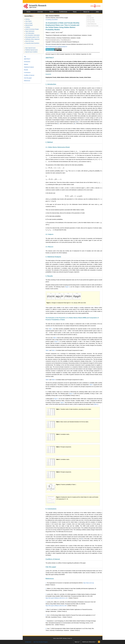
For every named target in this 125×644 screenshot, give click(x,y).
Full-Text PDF (90, 18)
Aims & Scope (28, 23)
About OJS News (29, 41)
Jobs (97, 12)
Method (26, 64)
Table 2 (55, 338)
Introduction (27, 62)
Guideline (27, 27)
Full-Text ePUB (90, 22)
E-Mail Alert (28, 642)
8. (46, 628)
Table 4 (53, 350)
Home (28, 12)
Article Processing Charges (32, 29)
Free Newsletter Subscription (32, 35)
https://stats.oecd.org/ (88, 583)
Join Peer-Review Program (41, 642)
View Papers (28, 21)
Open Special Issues (30, 48)
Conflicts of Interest (53, 559)
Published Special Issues (31, 50)
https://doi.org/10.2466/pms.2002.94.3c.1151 (57, 598)
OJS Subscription (29, 33)
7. (46, 621)
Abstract (89, 16)
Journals (40, 12)
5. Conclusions (51, 509)
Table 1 (51, 329)
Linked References (91, 24)
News (75, 12)
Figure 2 (71, 394)
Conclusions (27, 72)
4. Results (49, 276)
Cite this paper (51, 567)
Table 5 (47, 380)
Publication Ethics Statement (32, 39)
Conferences (63, 12)
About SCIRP (59, 638)
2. (46, 589)
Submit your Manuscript (88, 642)
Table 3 (47, 350)
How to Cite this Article (92, 26)
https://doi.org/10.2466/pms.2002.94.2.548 (56, 606)
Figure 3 (56, 399)
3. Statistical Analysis (53, 257)
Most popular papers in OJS (32, 37)
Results (26, 70)
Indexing (27, 19)
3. (46, 594)
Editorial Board (28, 25)
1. (46, 583)
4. (46, 602)
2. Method (49, 142)
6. (46, 615)
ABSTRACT (50, 58)
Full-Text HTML (90, 20)
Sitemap (65, 638)
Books (52, 12)
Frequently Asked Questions (32, 43)
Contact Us (70, 638)
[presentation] (78, 162)
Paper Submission (29, 31)
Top (25, 57)
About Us (86, 12)
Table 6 (53, 380)
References (50, 579)
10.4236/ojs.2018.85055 (52, 20)
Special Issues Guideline (31, 52)
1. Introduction (51, 84)
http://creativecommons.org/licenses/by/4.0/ (56, 47)
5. (46, 609)
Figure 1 (68, 287)
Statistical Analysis (29, 67)
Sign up (77, 642)
